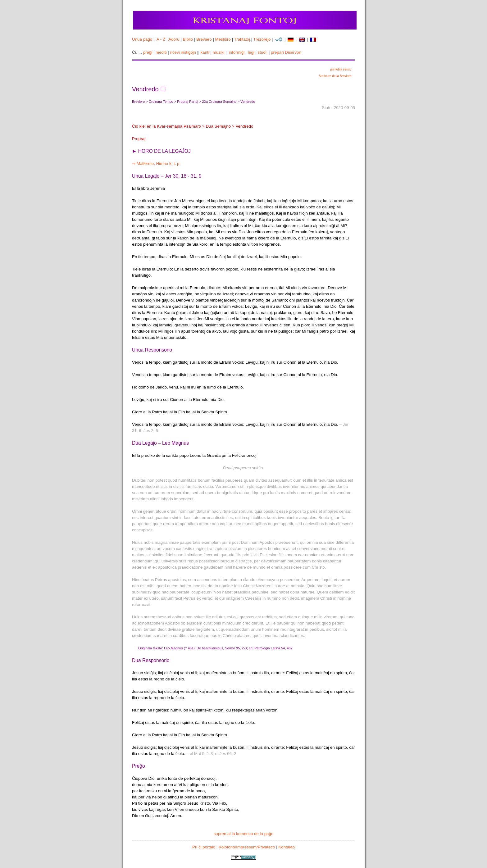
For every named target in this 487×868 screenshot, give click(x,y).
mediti (161, 52)
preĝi (148, 52)
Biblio (188, 39)
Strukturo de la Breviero (335, 76)
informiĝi (237, 52)
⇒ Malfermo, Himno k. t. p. (156, 164)
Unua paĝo (142, 39)
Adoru (174, 39)
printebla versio (341, 69)
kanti (205, 52)
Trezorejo (262, 39)
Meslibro (223, 39)
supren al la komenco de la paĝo (244, 834)
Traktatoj (242, 39)
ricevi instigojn (183, 52)
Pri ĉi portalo (204, 847)
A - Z (161, 39)
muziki (219, 52)
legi (251, 52)
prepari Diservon (286, 52)
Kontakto (287, 847)
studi (262, 52)
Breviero (204, 39)
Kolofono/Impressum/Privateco (247, 847)
